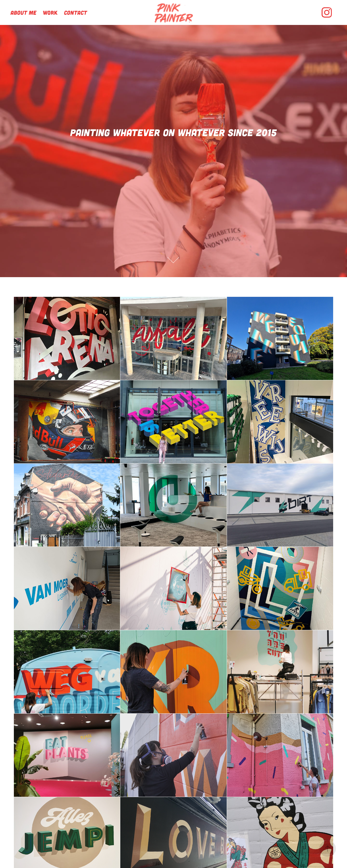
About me (23, 12)
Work (50, 12)
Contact (76, 12)
